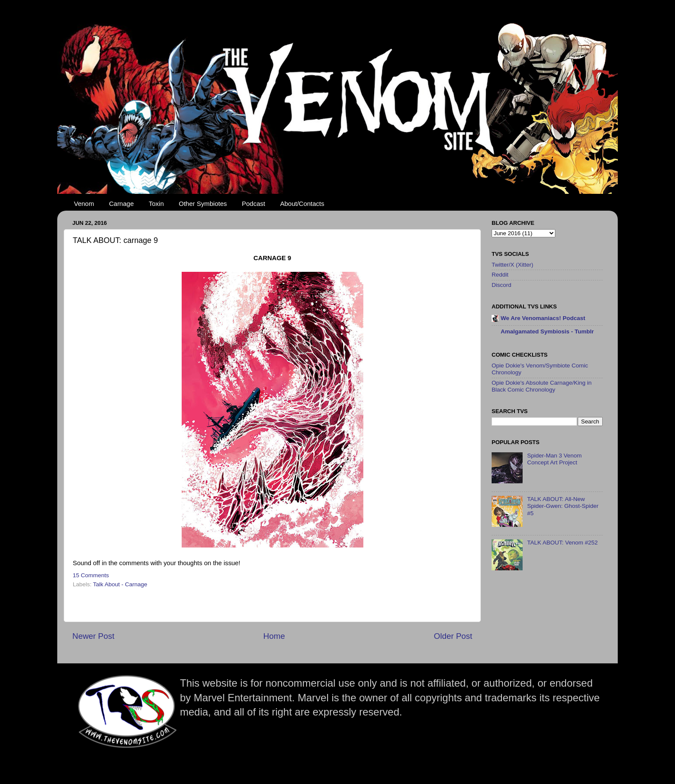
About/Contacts (302, 204)
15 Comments (91, 575)
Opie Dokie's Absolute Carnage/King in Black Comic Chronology (542, 386)
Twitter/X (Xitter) (512, 265)
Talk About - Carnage (120, 584)
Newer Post (93, 636)
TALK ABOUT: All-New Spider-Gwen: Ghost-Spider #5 (563, 506)
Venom (84, 204)
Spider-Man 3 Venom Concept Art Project (554, 459)
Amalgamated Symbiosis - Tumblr (547, 331)
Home (274, 636)
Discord (502, 285)
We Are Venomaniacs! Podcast (543, 318)
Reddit (500, 275)
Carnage (121, 204)
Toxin (156, 204)
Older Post (453, 636)
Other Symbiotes (203, 204)
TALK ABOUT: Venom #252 (562, 543)
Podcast (254, 204)
